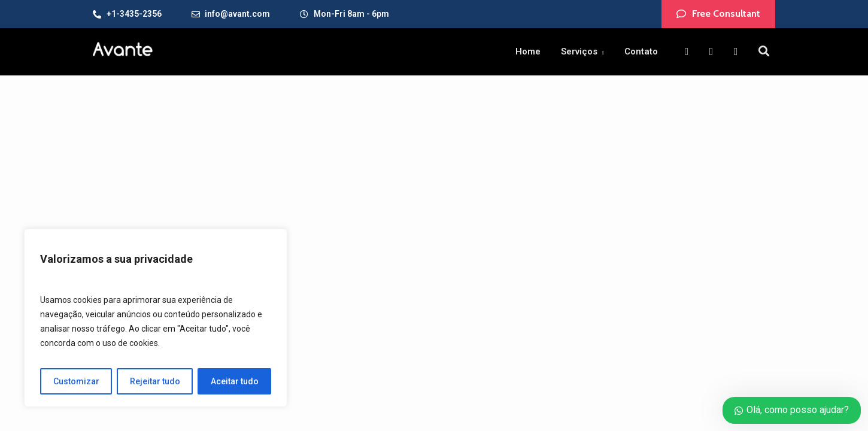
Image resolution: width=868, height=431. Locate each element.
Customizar (76, 381)
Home (528, 51)
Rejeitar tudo (155, 381)
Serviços (579, 51)
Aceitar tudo (235, 381)
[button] (718, 14)
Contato (641, 51)
